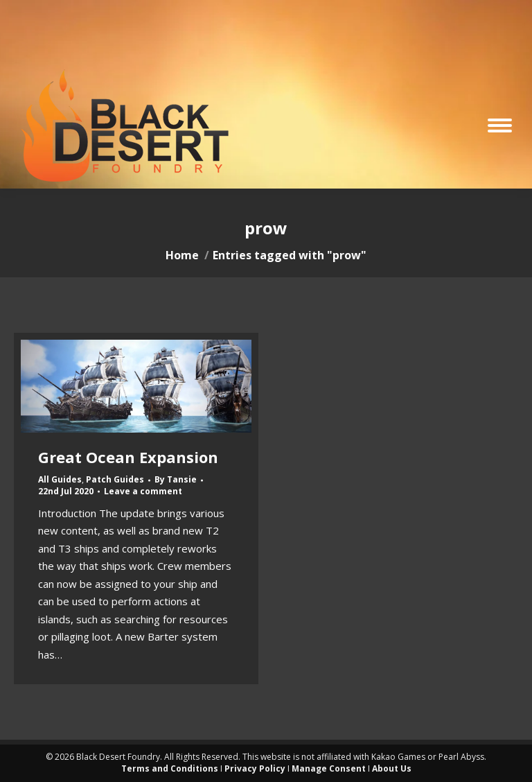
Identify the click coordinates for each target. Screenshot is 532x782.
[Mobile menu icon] (500, 125)
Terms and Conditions (170, 768)
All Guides (60, 479)
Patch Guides (115, 479)
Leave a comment (143, 492)
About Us (392, 768)
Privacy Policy (255, 768)
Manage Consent (329, 768)
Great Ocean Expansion (128, 457)
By (176, 480)
